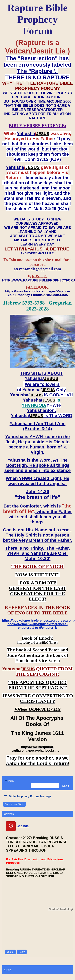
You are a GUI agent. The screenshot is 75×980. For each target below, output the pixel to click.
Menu (9, 781)
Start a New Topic (14, 804)
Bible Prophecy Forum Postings (27, 796)
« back (7, 970)
